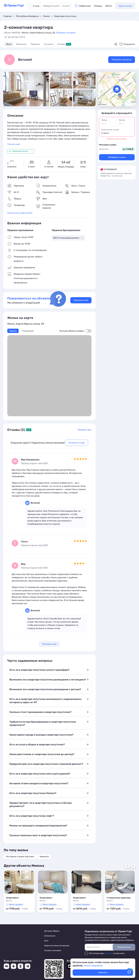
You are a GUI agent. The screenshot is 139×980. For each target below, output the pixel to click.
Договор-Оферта (52, 931)
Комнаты (44, 857)
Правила (35, 44)
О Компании (50, 936)
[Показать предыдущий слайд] (128, 866)
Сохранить (129, 44)
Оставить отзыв (77, 443)
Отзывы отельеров (53, 950)
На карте (49, 44)
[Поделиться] (116, 44)
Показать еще (49, 644)
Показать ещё (14, 144)
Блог (46, 941)
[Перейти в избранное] (83, 6)
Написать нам (81, 300)
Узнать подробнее (93, 966)
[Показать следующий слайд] (133, 866)
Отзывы (64, 44)
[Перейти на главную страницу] (14, 6)
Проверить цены (117, 157)
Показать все (85, 430)
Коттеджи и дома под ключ (20, 857)
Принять (103, 972)
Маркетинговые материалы (57, 946)
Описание (21, 44)
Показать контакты (122, 60)
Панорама (28, 331)
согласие (108, 953)
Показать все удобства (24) (20, 213)
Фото (9, 44)
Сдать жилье (125, 6)
